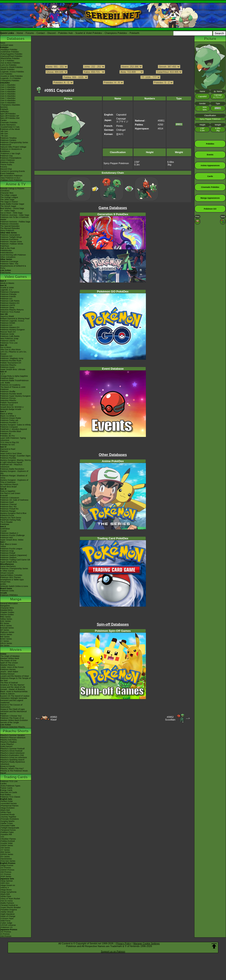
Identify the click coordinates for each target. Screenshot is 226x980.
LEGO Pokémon (8, 160)
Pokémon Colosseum (10, 498)
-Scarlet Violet (6, 843)
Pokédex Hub (66, 33)
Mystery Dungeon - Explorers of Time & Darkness (14, 481)
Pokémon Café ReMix (10, 301)
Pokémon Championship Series (14, 142)
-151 (2, 837)
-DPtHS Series (7, 854)
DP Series (5, 630)
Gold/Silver (5, 529)
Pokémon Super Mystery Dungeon (15, 396)
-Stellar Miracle (7, 912)
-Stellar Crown (7, 823)
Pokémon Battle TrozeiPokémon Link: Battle (14, 382)
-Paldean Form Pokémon (11, 180)
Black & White (6, 414)
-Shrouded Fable (8, 826)
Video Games (16, 277)
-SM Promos (6, 872)
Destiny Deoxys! (7, 674)
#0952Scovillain (170, 718)
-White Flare (6, 812)
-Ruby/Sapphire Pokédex (11, 54)
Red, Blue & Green (9, 544)
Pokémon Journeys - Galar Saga (15, 215)
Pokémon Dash (7, 502)
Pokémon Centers (8, 140)
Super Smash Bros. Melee (12, 540)
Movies (16, 650)
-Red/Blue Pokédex (9, 50)
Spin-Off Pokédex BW (10, 118)
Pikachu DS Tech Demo (11, 518)
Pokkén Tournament (9, 403)
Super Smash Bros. (9, 562)
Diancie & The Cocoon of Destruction (11, 706)
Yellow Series (6, 619)
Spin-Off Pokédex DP (10, 116)
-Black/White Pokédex (10, 58)
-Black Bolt (5, 810)
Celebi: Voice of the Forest (12, 667)
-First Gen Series (8, 861)
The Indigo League (8, 195)
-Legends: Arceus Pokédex (12, 72)
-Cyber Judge (6, 923)
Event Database (7, 173)
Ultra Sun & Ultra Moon (10, 350)
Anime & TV (16, 184)
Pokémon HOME (8, 323)
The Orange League (9, 197)
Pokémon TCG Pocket (10, 312)
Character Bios (7, 193)
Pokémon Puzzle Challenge (12, 535)
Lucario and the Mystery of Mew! (15, 676)
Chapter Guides (7, 612)
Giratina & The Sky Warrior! (12, 685)
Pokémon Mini (7, 538)
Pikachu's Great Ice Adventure (14, 757)
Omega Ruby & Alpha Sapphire (14, 376)
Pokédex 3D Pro (8, 436)
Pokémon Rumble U (9, 423)
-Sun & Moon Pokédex (10, 63)
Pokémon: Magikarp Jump (12, 358)
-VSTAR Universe (8, 925)
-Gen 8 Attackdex (8, 100)
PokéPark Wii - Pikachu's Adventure (11, 466)
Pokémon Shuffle (8, 392)
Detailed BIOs (6, 610)
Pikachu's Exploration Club (12, 755)
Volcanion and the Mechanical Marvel (13, 713)
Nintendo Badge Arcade (11, 409)
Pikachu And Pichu (8, 740)
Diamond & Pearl (8, 449)
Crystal (3, 531)
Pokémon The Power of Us (12, 718)
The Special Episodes (10, 226)
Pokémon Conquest (9, 427)
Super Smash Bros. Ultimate (13, 369)
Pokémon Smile (7, 334)
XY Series (5, 641)
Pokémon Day (7, 156)
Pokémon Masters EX (10, 303)
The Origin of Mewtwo (10, 656)
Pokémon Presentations (11, 158)
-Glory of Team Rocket (10, 899)
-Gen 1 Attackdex (8, 85)
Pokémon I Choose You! (11, 716)
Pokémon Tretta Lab (9, 420)
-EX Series (5, 857)
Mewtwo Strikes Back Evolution (14, 720)
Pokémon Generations (10, 235)
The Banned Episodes (10, 228)
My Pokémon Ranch (9, 484)
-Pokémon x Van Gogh (10, 154)
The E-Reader (7, 522)
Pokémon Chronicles (9, 224)
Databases (16, 39)
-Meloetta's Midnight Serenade (14, 698)
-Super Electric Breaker (10, 907)
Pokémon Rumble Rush (11, 361)
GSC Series (6, 621)
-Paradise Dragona (9, 910)
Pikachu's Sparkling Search (12, 760)
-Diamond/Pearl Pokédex (11, 56)
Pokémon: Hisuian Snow (11, 242)
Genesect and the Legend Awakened (12, 701)
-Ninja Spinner (7, 881)
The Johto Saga (7, 200)
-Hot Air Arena (6, 901)
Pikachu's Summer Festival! (12, 749)
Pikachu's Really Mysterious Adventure (13, 763)
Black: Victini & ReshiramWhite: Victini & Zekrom (14, 693)
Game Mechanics (8, 125)
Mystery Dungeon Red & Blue (13, 513)
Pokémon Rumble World (11, 394)
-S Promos (5, 934)
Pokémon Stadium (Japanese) (14, 555)
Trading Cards (16, 777)
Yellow (3, 546)
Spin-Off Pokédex (8, 114)
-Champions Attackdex (10, 105)
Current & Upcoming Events (13, 171)
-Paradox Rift (6, 834)
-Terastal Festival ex (9, 905)
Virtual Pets (5, 582)
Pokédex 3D (6, 434)
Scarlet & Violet (7, 288)
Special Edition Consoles (11, 575)
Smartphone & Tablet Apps (12, 580)
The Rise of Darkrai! (9, 683)
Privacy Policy (124, 943)
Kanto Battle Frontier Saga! (12, 204)
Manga (16, 599)
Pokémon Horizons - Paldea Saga (15, 222)
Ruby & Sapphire (8, 491)
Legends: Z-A (6, 290)
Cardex (3, 120)
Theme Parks (6, 165)
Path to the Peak (8, 248)
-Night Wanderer (8, 914)
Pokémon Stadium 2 (9, 533)
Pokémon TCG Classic (10, 797)
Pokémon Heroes (8, 669)
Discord (52, 33)
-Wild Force (5, 921)
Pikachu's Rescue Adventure (13, 738)
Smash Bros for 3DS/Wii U (12, 407)
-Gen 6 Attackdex (8, 96)
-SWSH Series (7, 845)
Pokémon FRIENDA (9, 595)
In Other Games (7, 571)
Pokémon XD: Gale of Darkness (14, 500)
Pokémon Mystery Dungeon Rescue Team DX (12, 331)
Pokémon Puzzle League (11, 549)
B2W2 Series (6, 639)
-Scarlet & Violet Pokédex (11, 76)
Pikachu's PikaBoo (8, 742)
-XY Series (5, 850)
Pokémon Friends (8, 296)
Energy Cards (6, 790)
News (3, 43)
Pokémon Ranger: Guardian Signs (15, 456)
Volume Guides (7, 615)
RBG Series (6, 617)
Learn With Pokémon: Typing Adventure (13, 439)
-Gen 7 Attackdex (8, 98)
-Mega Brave (6, 890)
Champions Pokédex (116, 33)
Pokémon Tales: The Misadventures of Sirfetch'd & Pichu (13, 266)
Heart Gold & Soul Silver (11, 453)
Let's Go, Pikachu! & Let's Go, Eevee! (13, 353)
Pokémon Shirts (7, 162)
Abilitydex (5, 111)
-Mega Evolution (7, 808)
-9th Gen (4, 131)
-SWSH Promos (7, 870)
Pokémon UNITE (8, 305)
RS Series (5, 623)
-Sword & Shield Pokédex (11, 67)
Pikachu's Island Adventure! (12, 753)
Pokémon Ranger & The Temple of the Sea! (15, 679)
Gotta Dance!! (6, 746)
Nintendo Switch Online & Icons (14, 586)
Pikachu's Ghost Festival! (11, 751)
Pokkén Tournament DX (11, 363)
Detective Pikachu (8, 365)
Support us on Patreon (113, 951)
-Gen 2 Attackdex (8, 87)
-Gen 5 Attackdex (8, 94)
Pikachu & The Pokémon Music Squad (14, 772)
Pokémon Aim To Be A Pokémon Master (14, 218)
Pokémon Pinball (8, 553)
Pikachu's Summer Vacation (13, 735)
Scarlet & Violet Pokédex (89, 33)
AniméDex (5, 191)
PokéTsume (5, 273)
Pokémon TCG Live (9, 343)
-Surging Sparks (7, 821)
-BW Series (5, 852)
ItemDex (4, 107)
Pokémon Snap (7, 551)
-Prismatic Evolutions (9, 819)
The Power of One (8, 661)
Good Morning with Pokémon (13, 255)
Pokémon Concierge (9, 261)
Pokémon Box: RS (8, 507)
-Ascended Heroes (8, 803)
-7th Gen (4, 136)
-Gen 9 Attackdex (8, 103)
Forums (30, 33)
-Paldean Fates (7, 832)
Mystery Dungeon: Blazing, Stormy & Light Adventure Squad (16, 461)
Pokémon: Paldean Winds (12, 244)
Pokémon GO (6, 299)
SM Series (5, 646)
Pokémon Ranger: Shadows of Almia (14, 477)
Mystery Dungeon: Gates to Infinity (15, 425)
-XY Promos (6, 874)
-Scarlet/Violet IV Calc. (10, 127)
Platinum (4, 451)
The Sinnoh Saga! (8, 206)
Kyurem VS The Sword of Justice (15, 696)
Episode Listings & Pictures (12, 188)
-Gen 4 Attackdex (8, 92)
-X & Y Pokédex (7, 61)
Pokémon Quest (7, 367)
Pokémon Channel (8, 504)
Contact (41, 33)
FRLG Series (6, 626)
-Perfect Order (7, 801)
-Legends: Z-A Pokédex (11, 78)
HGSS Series (6, 634)
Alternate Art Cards (9, 792)
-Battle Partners (7, 903)
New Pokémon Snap (9, 338)
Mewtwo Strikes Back (10, 658)
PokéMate (5, 524)
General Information (9, 603)
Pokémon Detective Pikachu (13, 727)
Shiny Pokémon (7, 231)
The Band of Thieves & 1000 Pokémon (13, 388)
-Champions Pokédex (10, 81)
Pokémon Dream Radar (11, 418)
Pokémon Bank (7, 378)
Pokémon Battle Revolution (12, 469)
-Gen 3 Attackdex (8, 89)
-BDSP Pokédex (7, 69)
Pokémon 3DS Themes (10, 577)
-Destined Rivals (8, 815)
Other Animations (8, 257)
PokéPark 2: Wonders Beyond (13, 429)
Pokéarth (134, 33)
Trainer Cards (6, 788)
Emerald (4, 496)
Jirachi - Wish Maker (9, 672)
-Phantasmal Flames (9, 806)
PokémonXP (6, 145)
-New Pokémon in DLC (10, 178)
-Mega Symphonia (8, 892)
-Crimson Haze (7, 919)
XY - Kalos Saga (8, 211)
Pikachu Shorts (16, 731)
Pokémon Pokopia (8, 294)
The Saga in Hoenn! (9, 202)
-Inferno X (5, 888)
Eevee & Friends (8, 766)
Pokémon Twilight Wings (11, 237)
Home (20, 33)
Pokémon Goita (7, 591)
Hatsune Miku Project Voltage (13, 147)
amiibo (3, 584)
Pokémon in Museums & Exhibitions (11, 150)
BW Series (5, 637)
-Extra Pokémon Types (10, 786)
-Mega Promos (7, 865)
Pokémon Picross (8, 398)
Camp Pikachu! (7, 744)
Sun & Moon (6, 347)
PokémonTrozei (7, 515)
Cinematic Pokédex (9, 123)
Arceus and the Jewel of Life (13, 687)
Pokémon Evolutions (9, 239)
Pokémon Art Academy (10, 385)
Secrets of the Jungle (10, 723)
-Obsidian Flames (8, 839)
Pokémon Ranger (8, 511)
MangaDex (5, 606)
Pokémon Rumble (8, 458)
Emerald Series (7, 628)
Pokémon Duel (7, 405)
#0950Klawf (54, 718)
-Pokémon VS (6, 927)
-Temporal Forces (8, 830)
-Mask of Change (8, 916)
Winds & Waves (7, 283)
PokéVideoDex (7, 253)
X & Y (3, 374)
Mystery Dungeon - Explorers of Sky (14, 472)
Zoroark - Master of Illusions (13, 689)
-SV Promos (6, 868)
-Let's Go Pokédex (8, 65)
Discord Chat (6, 169)
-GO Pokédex (6, 74)
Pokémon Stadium (8, 557)
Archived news (7, 45)
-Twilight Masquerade (10, 828)
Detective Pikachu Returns (12, 310)
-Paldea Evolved (8, 841)
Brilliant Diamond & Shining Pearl (15, 319)
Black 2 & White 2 (8, 416)
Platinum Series (7, 632)
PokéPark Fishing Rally (10, 520)
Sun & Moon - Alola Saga (11, 213)
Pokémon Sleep (7, 307)
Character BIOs (7, 608)
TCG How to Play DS (10, 442)
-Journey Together (8, 817)
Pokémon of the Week (10, 129)
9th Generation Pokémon (11, 176)
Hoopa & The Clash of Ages (12, 709)
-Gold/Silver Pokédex (10, 52)
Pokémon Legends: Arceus (12, 321)
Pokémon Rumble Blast (11, 431)
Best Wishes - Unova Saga (12, 208)
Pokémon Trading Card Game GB (15, 560)
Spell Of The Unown (9, 663)
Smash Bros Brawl (8, 487)
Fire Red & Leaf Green (10, 493)
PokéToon (5, 246)
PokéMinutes (6, 250)
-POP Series (6, 876)
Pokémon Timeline (8, 138)
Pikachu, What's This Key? (12, 769)
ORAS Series (6, 643)
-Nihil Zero (5, 883)
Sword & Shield (7, 316)
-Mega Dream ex (8, 885)
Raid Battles (6, 795)
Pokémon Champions (10, 292)
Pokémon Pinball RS (9, 509)
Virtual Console (7, 573)
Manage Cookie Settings (147, 943)
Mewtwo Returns (8, 665)
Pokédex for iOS (8, 445)
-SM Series (5, 848)
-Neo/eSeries (6, 859)
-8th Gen (4, 134)
